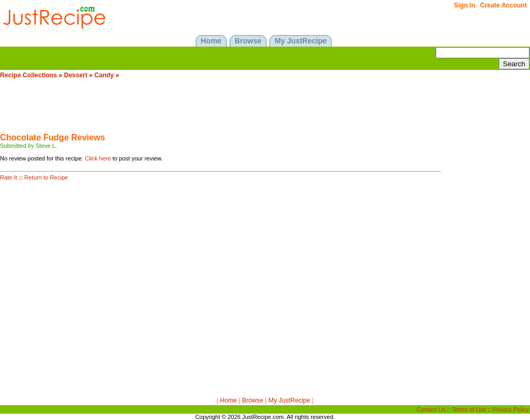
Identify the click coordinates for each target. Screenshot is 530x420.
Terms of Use (469, 409)
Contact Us (431, 409)
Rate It (8, 177)
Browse (253, 400)
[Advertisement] (193, 109)
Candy (104, 75)
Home (228, 400)
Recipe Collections (28, 75)
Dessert (76, 75)
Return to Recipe (46, 177)
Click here (98, 158)
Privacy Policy (511, 409)
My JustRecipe (289, 400)
